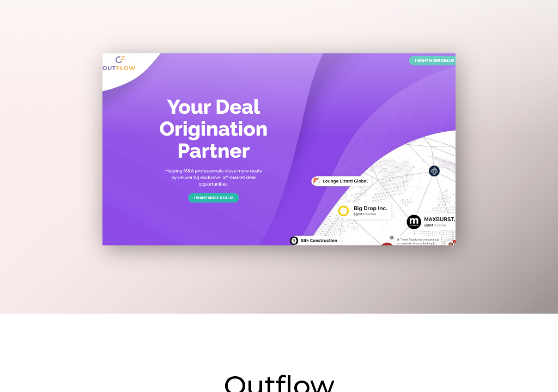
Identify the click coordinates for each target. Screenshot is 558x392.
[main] (279, 196)
